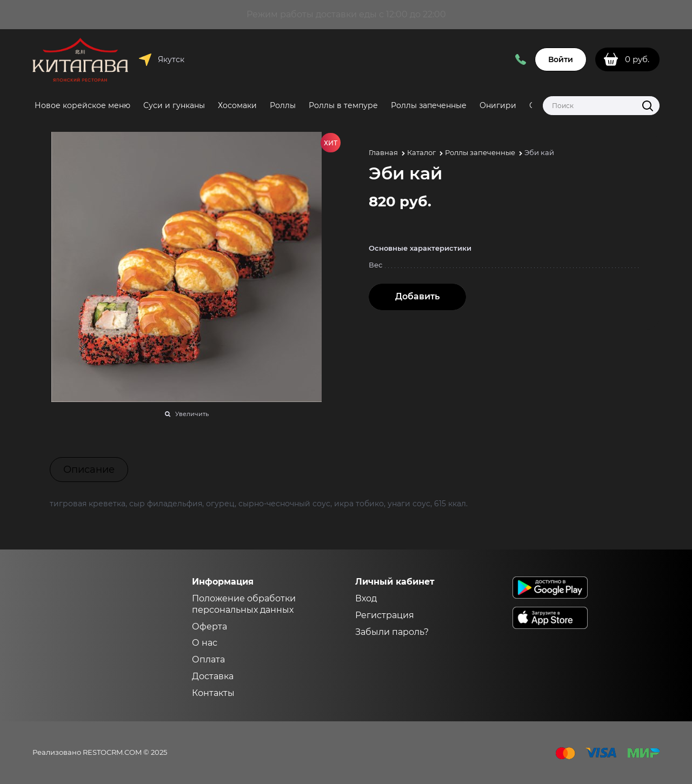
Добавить (417, 296)
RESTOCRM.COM (112, 752)
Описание (89, 470)
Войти (561, 59)
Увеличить (192, 414)
